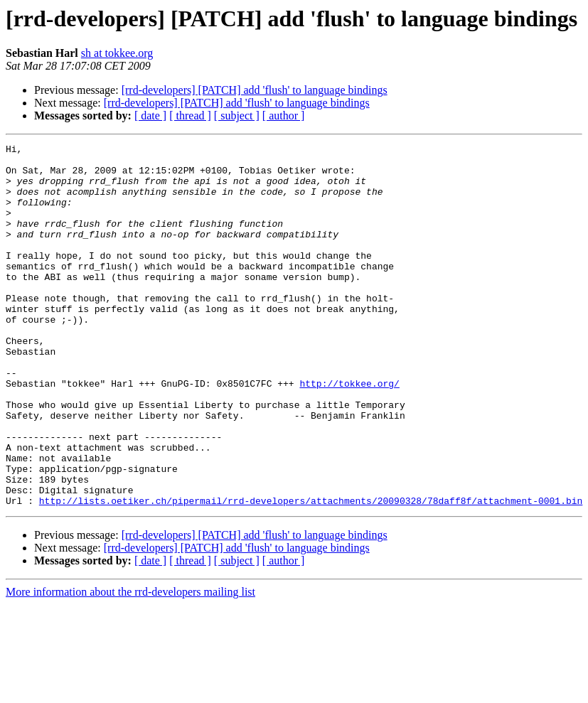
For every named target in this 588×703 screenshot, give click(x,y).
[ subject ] (237, 116)
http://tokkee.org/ (349, 432)
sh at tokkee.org (117, 53)
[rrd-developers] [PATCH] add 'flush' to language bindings (255, 90)
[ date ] (150, 116)
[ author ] (284, 116)
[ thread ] (190, 116)
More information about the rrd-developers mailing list (130, 664)
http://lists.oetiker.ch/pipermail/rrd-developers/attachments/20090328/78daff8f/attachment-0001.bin (311, 573)
